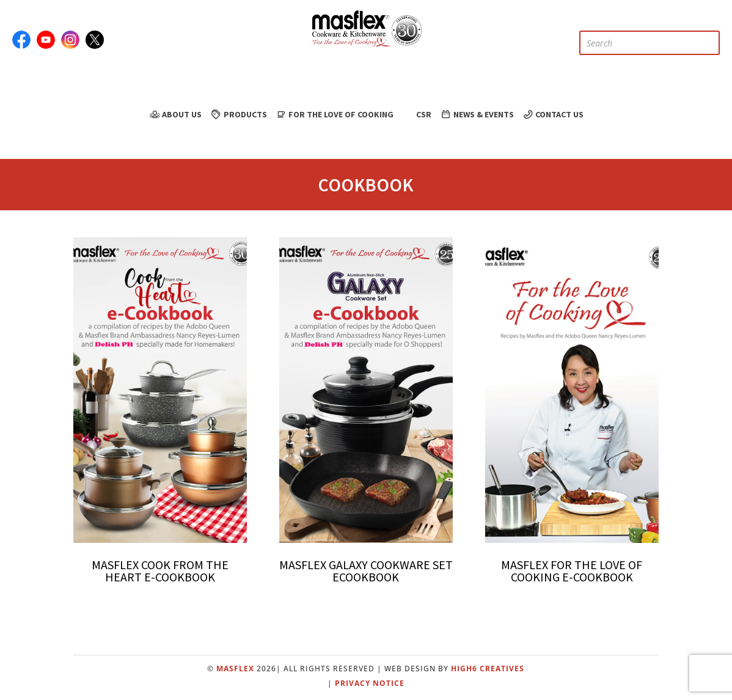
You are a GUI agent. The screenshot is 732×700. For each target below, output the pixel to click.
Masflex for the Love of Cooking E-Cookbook (572, 571)
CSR (416, 114)
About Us (175, 114)
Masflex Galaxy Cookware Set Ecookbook (366, 571)
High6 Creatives (488, 669)
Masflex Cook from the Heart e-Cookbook (160, 571)
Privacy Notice (370, 683)
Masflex (235, 669)
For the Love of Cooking (335, 114)
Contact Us (553, 114)
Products (238, 114)
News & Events (477, 114)
